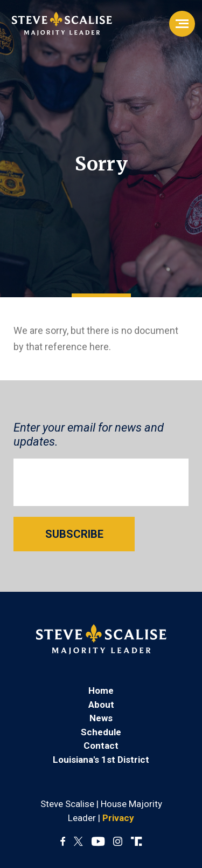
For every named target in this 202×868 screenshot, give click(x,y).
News (101, 718)
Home (101, 691)
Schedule (101, 732)
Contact (101, 746)
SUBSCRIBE (74, 534)
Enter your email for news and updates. (89, 435)
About (101, 705)
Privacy (118, 818)
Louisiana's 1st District (101, 760)
